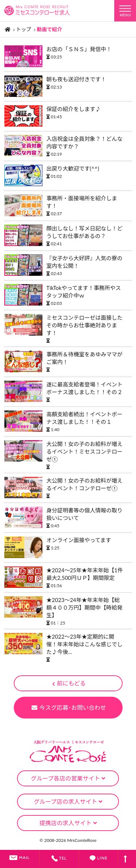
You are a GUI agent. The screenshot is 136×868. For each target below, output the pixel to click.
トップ (24, 29)
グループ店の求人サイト (68, 801)
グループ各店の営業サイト (68, 778)
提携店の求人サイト (68, 823)
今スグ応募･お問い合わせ (69, 707)
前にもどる (69, 683)
